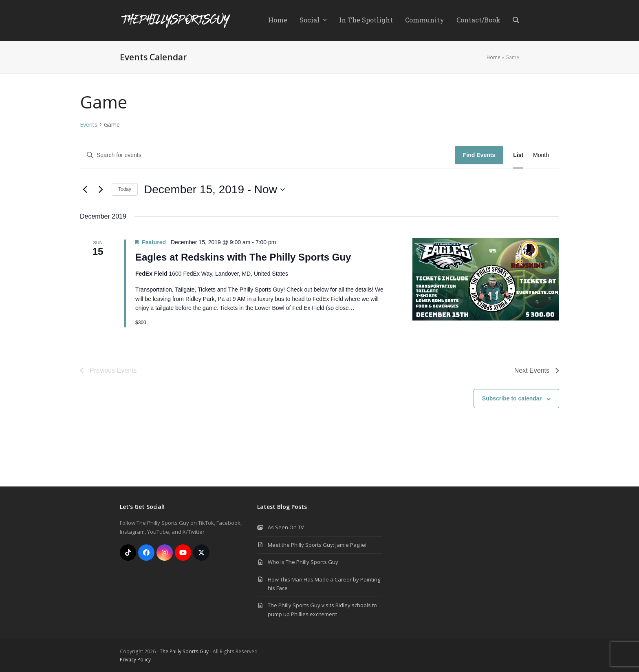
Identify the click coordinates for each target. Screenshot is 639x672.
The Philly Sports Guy (184, 651)
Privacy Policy (135, 660)
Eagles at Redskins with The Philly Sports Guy (243, 257)
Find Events (479, 155)
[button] (516, 20)
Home (494, 57)
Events (89, 125)
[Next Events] (101, 190)
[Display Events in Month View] (541, 155)
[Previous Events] (85, 190)
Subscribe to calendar (512, 398)
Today (125, 189)
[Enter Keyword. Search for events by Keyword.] (268, 155)
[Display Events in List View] (518, 155)
